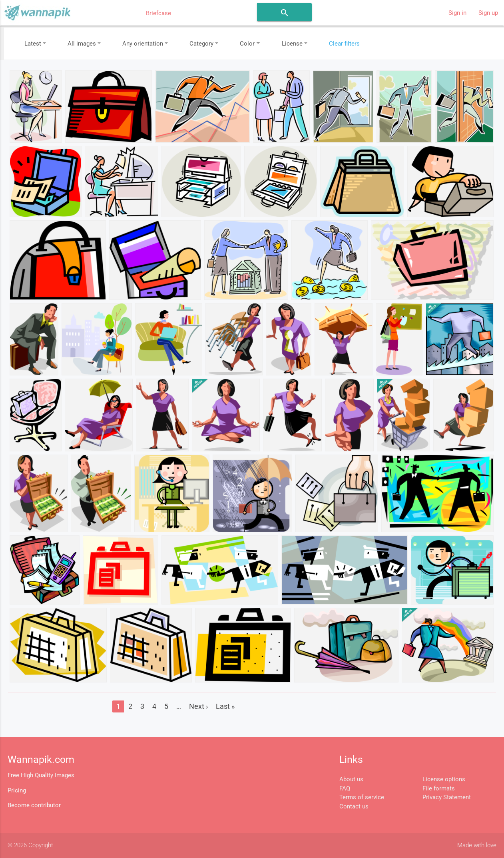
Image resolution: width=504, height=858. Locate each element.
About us (351, 779)
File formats (439, 788)
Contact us (354, 806)
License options (444, 779)
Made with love (477, 845)
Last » (225, 706)
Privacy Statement (447, 797)
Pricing (17, 790)
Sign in (457, 13)
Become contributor (34, 805)
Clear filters (344, 44)
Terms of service (362, 797)
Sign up (488, 13)
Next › (198, 706)
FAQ (345, 788)
